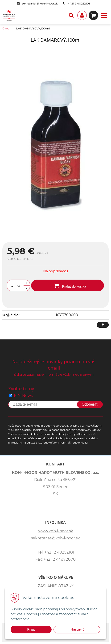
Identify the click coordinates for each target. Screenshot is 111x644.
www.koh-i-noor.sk (56, 531)
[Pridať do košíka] (68, 285)
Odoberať (90, 404)
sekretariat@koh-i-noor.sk (40, 3)
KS (18, 286)
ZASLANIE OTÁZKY (55, 586)
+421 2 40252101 (79, 3)
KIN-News (23, 396)
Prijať (31, 629)
